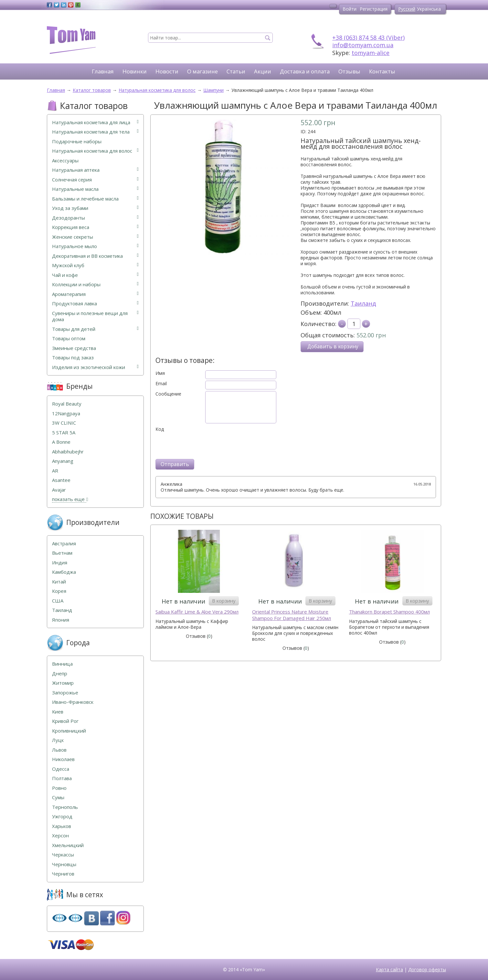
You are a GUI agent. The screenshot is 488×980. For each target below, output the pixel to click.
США (58, 601)
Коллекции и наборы (95, 284)
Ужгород (62, 817)
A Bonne (61, 442)
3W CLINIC (64, 423)
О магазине (202, 71)
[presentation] (205, 445)
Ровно (59, 788)
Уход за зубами (95, 208)
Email (161, 384)
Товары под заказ (73, 358)
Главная (103, 71)
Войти (350, 9)
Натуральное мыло (95, 246)
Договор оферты (427, 969)
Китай (59, 582)
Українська (429, 9)
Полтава (62, 778)
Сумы (58, 797)
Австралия (64, 544)
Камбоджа (64, 572)
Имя (160, 373)
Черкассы (63, 855)
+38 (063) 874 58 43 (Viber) (368, 38)
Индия (60, 563)
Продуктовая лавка (95, 304)
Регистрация (374, 9)
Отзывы (349, 71)
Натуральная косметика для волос (95, 151)
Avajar (59, 490)
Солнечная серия (95, 180)
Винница (62, 664)
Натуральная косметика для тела (95, 132)
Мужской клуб (95, 265)
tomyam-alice (371, 53)
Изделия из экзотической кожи (95, 367)
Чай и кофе (95, 275)
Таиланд (363, 303)
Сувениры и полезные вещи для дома (95, 316)
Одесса (61, 769)
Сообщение (168, 394)
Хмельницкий (68, 845)
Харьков (62, 826)
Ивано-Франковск (73, 702)
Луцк (58, 740)
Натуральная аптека (95, 170)
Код (160, 429)
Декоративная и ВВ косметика (95, 256)
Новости (167, 71)
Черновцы (64, 864)
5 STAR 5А (64, 433)
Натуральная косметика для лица (95, 122)
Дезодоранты (95, 218)
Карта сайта (389, 969)
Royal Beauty (67, 404)
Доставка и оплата (305, 71)
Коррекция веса (95, 227)
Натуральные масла (95, 189)
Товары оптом (69, 338)
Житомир (63, 683)
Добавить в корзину (333, 347)
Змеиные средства (74, 348)
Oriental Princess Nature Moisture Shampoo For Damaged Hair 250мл (292, 615)
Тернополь (65, 807)
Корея (59, 591)
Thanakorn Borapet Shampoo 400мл (389, 612)
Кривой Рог (65, 721)
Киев (58, 712)
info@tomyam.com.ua (363, 45)
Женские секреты (95, 237)
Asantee (61, 480)
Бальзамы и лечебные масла (95, 199)
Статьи (236, 71)
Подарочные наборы (77, 142)
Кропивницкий (69, 731)
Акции (263, 71)
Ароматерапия (95, 294)
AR (55, 471)
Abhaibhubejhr (68, 452)
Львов (59, 750)
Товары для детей (95, 329)
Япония (61, 620)
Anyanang (63, 461)
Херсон (60, 836)
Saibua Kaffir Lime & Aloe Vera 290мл (197, 612)
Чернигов (63, 874)
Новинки (135, 71)
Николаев (63, 759)
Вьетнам (62, 553)
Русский (407, 9)
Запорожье (65, 693)
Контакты (382, 71)
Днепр (60, 674)
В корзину (224, 601)
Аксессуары (65, 161)
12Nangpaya (66, 414)
